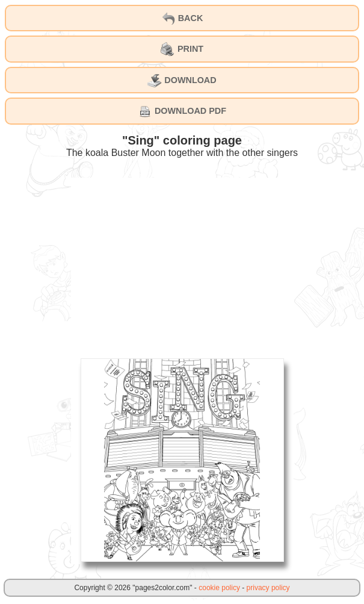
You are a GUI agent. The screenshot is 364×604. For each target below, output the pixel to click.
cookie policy (219, 588)
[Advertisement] (182, 262)
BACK (182, 19)
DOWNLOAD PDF (182, 111)
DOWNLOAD (182, 81)
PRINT (182, 49)
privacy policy (268, 588)
